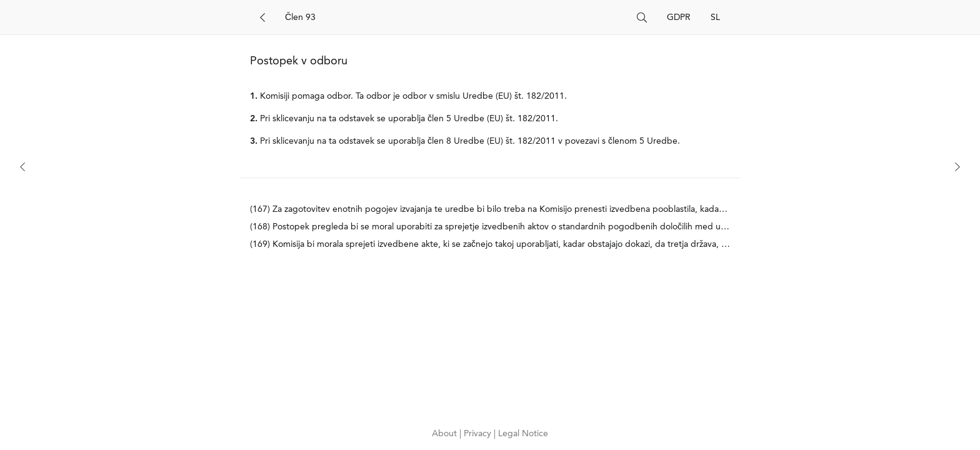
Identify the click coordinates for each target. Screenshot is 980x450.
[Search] (456, 17)
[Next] (957, 167)
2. (254, 119)
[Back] (262, 17)
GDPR (679, 17)
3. (254, 141)
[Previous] (22, 167)
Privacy (479, 434)
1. (254, 96)
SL (715, 17)
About (446, 434)
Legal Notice (523, 434)
